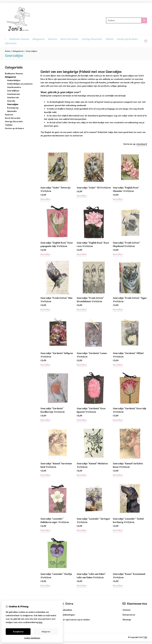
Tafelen (109, 39)
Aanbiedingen (68, 615)
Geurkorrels (13, 97)
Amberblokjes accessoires (20, 84)
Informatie (11, 43)
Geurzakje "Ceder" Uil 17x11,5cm (94, 188)
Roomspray (13, 108)
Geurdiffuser (13, 91)
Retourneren (129, 615)
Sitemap (127, 620)
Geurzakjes (31, 51)
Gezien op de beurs (127, 39)
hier (41, 622)
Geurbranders (14, 87)
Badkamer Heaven (19, 39)
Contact (127, 610)
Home (8, 51)
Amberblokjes (14, 80)
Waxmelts (12, 111)
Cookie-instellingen (32, 638)
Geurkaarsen (14, 94)
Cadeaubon (67, 610)
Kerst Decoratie (69, 39)
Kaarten (53, 39)
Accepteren (18, 632)
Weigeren (46, 632)
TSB (145, 637)
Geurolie (11, 101)
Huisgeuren (39, 39)
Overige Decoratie (92, 39)
